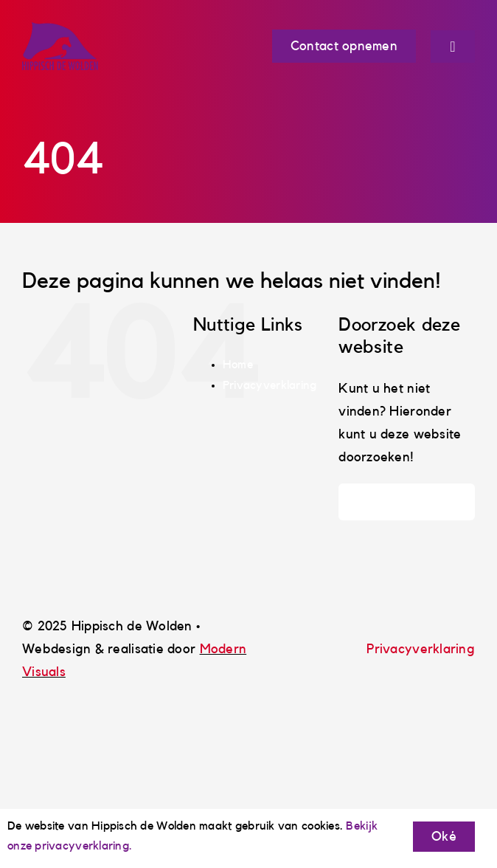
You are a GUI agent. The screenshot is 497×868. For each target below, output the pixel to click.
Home (238, 365)
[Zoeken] (357, 502)
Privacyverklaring (270, 385)
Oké (444, 836)
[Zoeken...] (407, 502)
